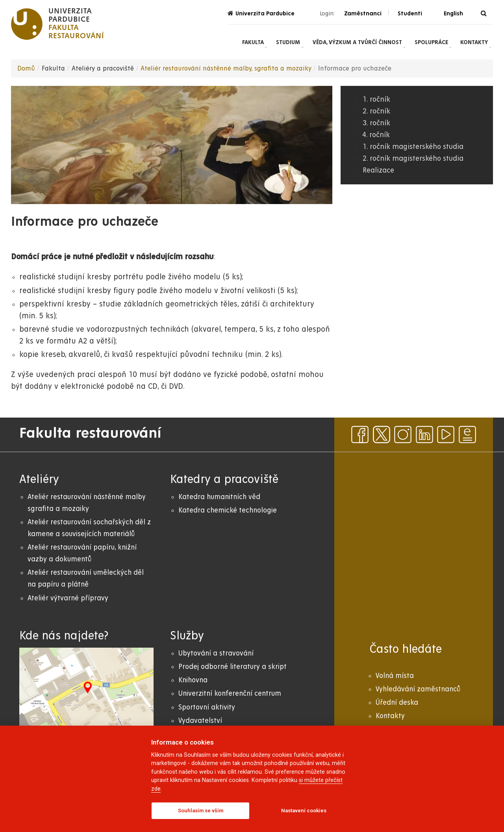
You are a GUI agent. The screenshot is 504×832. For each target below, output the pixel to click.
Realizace (378, 170)
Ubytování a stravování (216, 653)
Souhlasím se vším (201, 811)
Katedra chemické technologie (228, 510)
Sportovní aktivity (207, 707)
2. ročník (376, 111)
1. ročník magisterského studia (413, 147)
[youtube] (446, 435)
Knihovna (193, 680)
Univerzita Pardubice (261, 13)
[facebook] (360, 435)
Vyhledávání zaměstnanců (418, 689)
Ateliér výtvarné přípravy (68, 598)
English (453, 13)
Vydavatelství (200, 721)
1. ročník (376, 99)
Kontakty (474, 42)
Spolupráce (431, 42)
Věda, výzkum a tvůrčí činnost (357, 42)
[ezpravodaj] (467, 435)
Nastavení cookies (304, 811)
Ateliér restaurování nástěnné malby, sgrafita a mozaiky (226, 69)
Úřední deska (397, 703)
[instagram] (403, 435)
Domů (26, 69)
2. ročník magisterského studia (413, 159)
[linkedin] (424, 435)
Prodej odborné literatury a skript (233, 667)
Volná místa (395, 676)
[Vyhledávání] (484, 14)
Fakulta (253, 42)
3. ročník (376, 123)
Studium (288, 42)
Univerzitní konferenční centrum (230, 694)
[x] (382, 435)
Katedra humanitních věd (219, 497)
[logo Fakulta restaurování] (58, 24)
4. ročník (376, 135)
